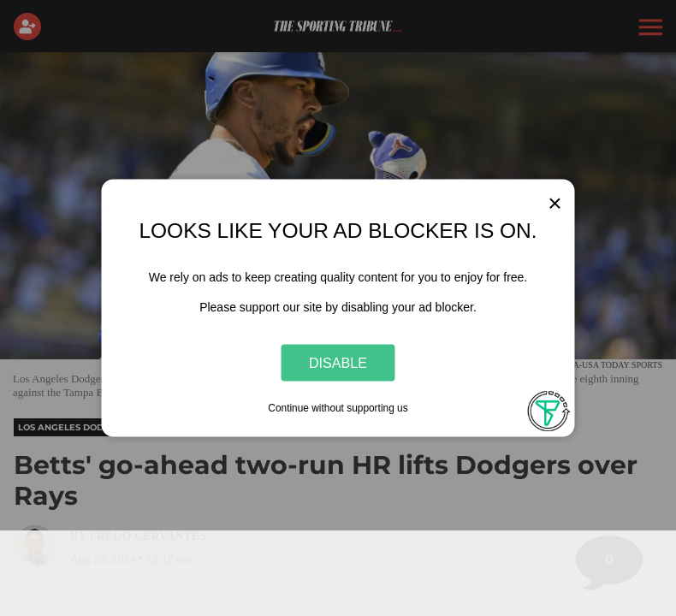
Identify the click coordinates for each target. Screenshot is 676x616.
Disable (338, 362)
